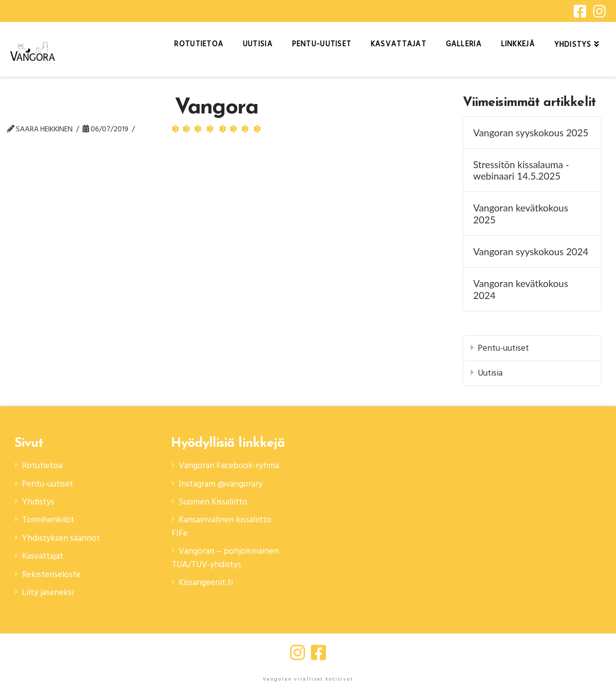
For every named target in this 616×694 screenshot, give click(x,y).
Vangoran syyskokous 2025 (531, 133)
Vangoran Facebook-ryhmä (229, 465)
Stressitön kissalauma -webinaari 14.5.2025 (521, 170)
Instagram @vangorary (221, 484)
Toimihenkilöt (48, 520)
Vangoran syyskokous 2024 (531, 251)
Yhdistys (38, 502)
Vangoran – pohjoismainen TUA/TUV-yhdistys (225, 557)
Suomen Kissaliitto (213, 502)
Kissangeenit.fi (206, 582)
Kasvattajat (43, 556)
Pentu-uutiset (503, 348)
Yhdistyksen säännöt (61, 538)
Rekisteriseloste (51, 574)
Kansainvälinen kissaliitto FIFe (221, 526)
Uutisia (490, 373)
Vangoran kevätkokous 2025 (521, 213)
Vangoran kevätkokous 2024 (521, 289)
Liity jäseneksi (48, 592)
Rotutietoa (42, 465)
